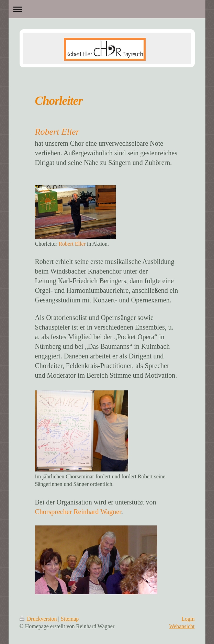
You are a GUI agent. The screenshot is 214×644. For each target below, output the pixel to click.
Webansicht (182, 626)
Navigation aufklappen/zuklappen (107, 9)
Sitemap (70, 619)
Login (188, 619)
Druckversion (39, 619)
